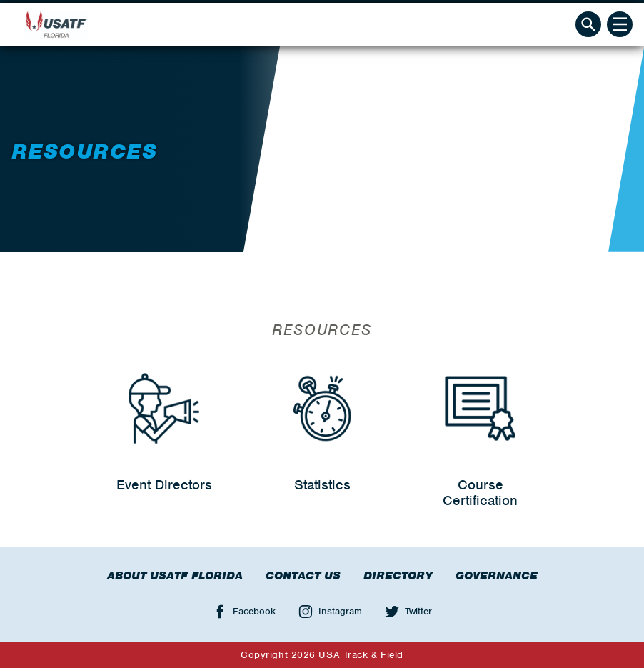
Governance (497, 576)
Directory (398, 576)
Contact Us (303, 576)
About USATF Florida (175, 576)
